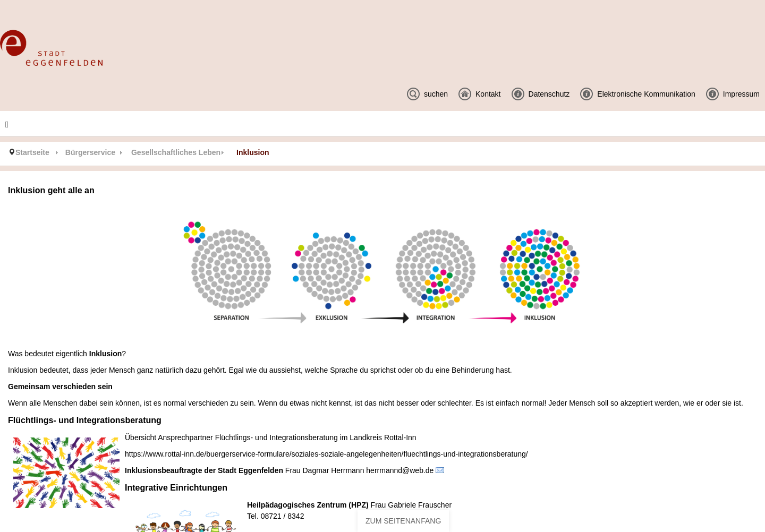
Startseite (32, 152)
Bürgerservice (90, 152)
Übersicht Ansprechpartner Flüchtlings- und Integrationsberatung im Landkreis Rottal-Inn (271, 437)
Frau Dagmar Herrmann (325, 470)
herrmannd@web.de (400, 470)
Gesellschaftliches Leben (176, 152)
